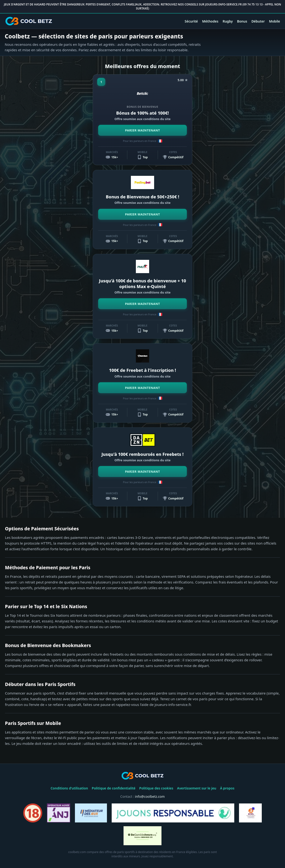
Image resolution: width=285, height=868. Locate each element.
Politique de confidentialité (114, 788)
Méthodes (210, 21)
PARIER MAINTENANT (142, 130)
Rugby (228, 21)
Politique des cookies (156, 788)
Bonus (242, 21)
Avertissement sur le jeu (197, 788)
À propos (227, 788)
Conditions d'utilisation (69, 788)
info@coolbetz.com (150, 796)
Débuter (258, 21)
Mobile (274, 21)
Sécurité (191, 21)
